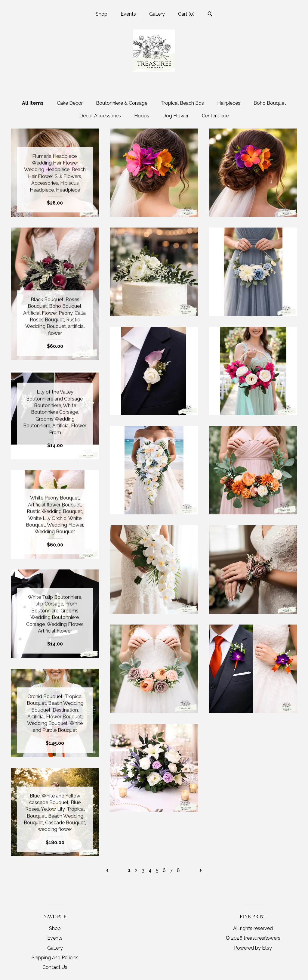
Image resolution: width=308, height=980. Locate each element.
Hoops (142, 116)
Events (128, 14)
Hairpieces (229, 103)
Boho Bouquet (270, 103)
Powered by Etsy (253, 948)
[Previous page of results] (108, 870)
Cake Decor (70, 103)
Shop (102, 14)
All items (33, 103)
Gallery (157, 14)
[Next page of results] (201, 870)
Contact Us (55, 967)
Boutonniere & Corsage (122, 103)
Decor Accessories (100, 116)
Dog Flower (176, 116)
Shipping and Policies (55, 958)
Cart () (186, 14)
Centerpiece (215, 116)
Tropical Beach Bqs (182, 103)
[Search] (210, 15)
